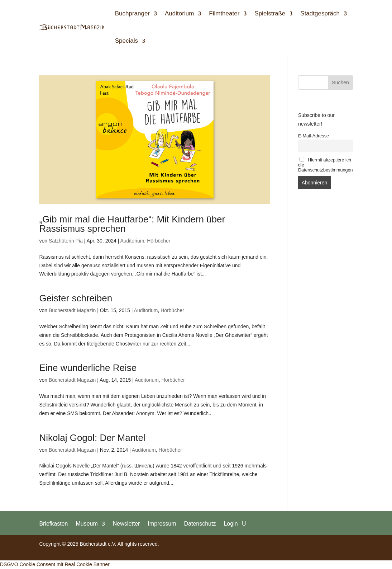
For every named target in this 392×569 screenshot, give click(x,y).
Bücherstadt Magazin (72, 310)
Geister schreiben (76, 298)
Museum (87, 523)
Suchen (340, 83)
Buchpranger (132, 13)
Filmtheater (224, 13)
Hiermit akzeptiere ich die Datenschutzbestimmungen (326, 165)
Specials (126, 41)
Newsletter (126, 523)
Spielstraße (270, 13)
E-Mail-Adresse (314, 136)
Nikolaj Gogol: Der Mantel (92, 438)
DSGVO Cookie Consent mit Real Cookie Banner (55, 564)
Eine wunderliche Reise (88, 368)
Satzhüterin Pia (66, 241)
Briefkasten (53, 523)
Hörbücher (159, 241)
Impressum (162, 523)
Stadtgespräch (320, 13)
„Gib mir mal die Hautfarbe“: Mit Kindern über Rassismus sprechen (132, 224)
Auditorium (179, 13)
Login (231, 523)
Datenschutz (200, 523)
